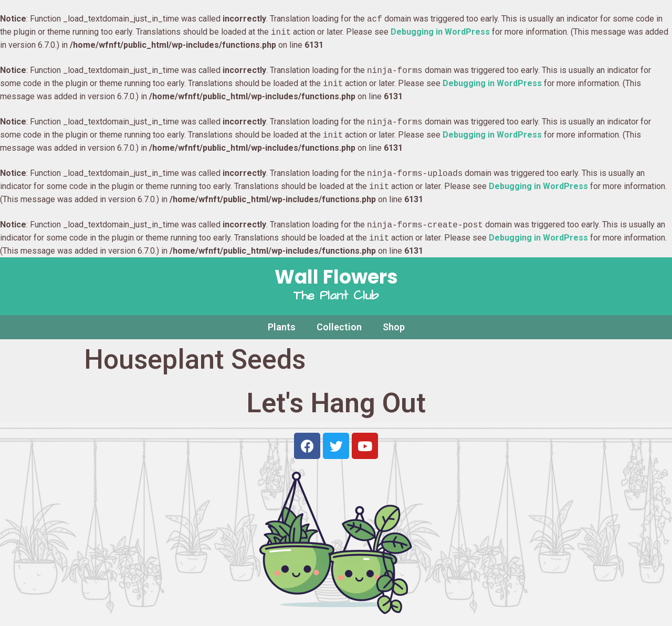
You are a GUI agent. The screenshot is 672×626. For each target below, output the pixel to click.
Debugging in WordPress (440, 32)
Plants (282, 327)
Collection (339, 327)
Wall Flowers (336, 277)
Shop (394, 327)
